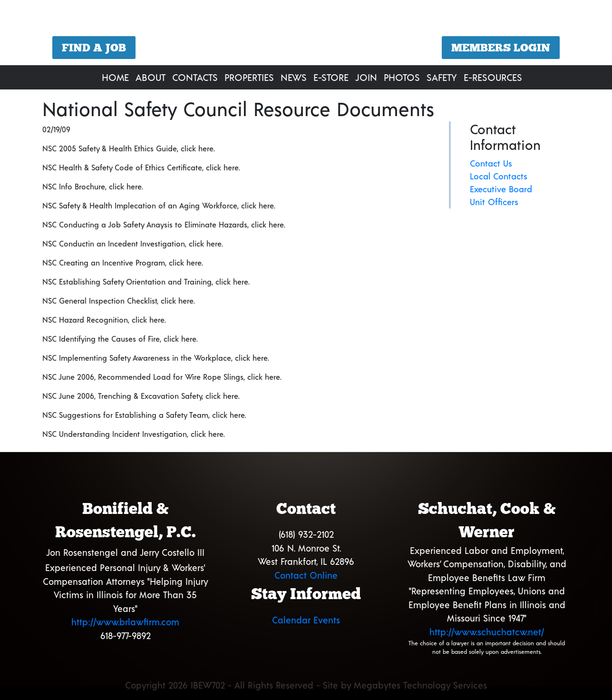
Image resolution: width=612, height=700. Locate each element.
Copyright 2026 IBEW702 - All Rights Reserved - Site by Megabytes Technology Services (306, 685)
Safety (442, 77)
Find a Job (94, 48)
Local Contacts (499, 176)
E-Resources (493, 77)
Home (115, 77)
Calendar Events (306, 620)
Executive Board (501, 189)
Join (366, 77)
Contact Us (491, 163)
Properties (249, 77)
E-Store (331, 77)
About (151, 77)
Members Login (501, 48)
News (294, 77)
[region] (306, 34)
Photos (402, 77)
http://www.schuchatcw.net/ (487, 632)
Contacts (195, 77)
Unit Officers (494, 202)
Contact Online (306, 575)
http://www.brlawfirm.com (125, 622)
